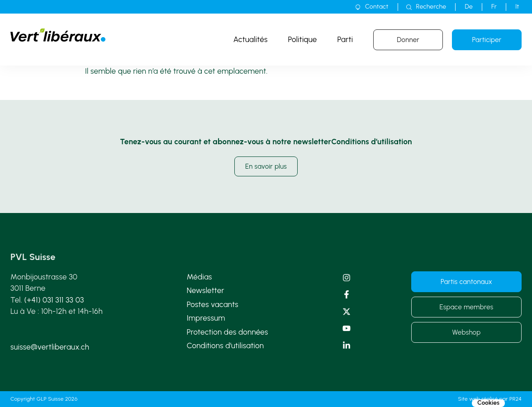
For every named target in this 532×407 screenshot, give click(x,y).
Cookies (488, 403)
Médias (199, 277)
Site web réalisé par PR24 (490, 399)
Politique (303, 39)
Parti (345, 39)
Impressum (206, 318)
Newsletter (206, 290)
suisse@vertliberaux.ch (50, 347)
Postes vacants (213, 304)
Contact (377, 7)
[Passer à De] (469, 7)
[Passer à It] (517, 7)
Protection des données (228, 332)
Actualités (251, 39)
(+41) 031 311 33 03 (54, 300)
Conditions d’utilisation (226, 345)
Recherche (431, 7)
